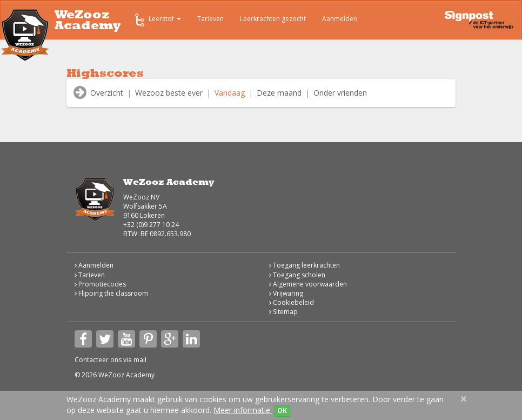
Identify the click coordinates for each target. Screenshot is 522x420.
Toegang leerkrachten (304, 265)
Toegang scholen (297, 275)
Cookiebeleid (292, 302)
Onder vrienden (340, 93)
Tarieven (210, 19)
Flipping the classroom (111, 293)
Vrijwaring (286, 293)
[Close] (464, 399)
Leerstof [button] (157, 20)
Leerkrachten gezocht (273, 19)
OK (282, 411)
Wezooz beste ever (169, 93)
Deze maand (279, 93)
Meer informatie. (243, 410)
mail (140, 360)
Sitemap (283, 312)
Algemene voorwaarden (308, 284)
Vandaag (230, 93)
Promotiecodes (100, 284)
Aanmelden (340, 19)
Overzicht (107, 93)
